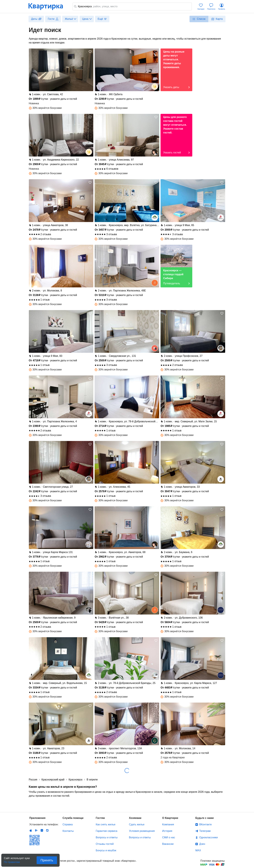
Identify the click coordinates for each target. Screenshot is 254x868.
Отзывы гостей (105, 844)
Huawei (42, 830)
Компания (168, 824)
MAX (198, 850)
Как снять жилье (106, 824)
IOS (31, 830)
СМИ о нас (169, 837)
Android (36, 830)
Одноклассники (208, 837)
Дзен (202, 844)
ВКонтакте (205, 824)
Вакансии (168, 844)
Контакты (68, 831)
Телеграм (205, 831)
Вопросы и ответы (107, 837)
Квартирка (48, 6)
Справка (68, 824)
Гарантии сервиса (107, 831)
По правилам (12, 861)
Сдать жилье (137, 824)
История (167, 831)
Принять (47, 860)
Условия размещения (142, 831)
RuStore (47, 830)
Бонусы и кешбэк (106, 850)
